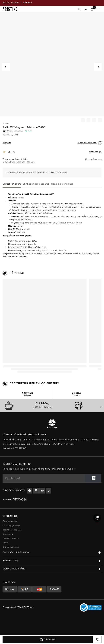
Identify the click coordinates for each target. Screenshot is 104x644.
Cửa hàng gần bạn (11, 526)
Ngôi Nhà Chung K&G (12, 530)
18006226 (20, 500)
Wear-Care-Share (11, 538)
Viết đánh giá (95, 152)
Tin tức (5, 543)
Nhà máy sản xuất (11, 547)
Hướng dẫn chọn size (90, 143)
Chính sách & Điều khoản (16, 553)
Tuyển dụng (8, 534)
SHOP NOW (27, 3)
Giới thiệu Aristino (10, 521)
